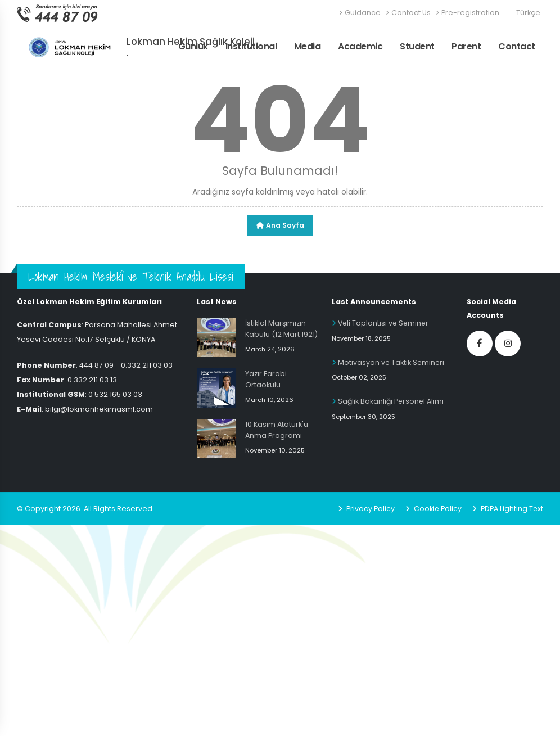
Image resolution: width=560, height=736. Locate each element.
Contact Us (408, 13)
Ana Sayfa (280, 225)
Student (417, 46)
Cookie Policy (436, 509)
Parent (466, 46)
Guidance (360, 13)
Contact (517, 46)
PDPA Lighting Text (511, 509)
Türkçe (528, 13)
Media (308, 46)
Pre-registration (468, 13)
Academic (360, 46)
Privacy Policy (369, 509)
